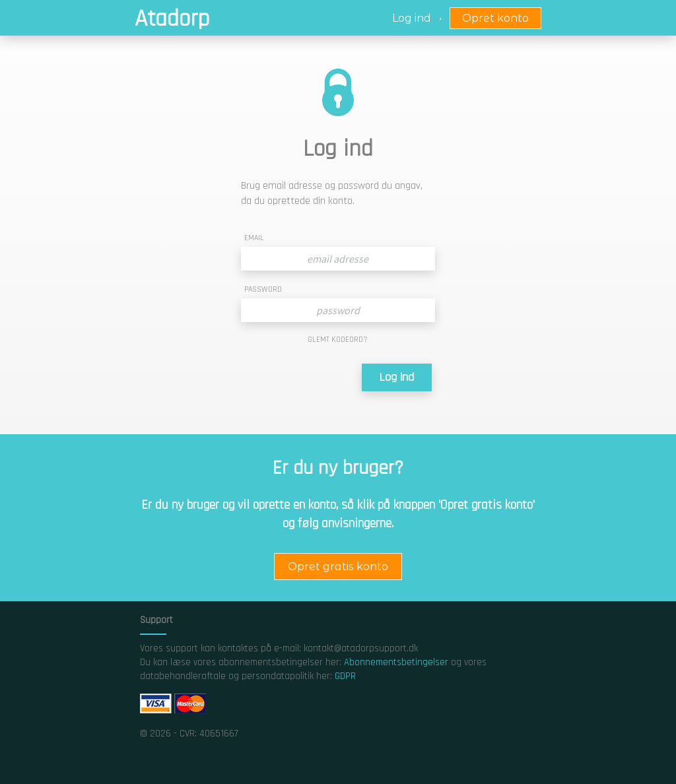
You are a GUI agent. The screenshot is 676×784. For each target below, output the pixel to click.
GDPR (345, 676)
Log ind (397, 377)
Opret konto (495, 18)
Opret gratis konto (338, 567)
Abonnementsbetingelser (396, 662)
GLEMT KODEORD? (338, 340)
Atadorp (172, 19)
